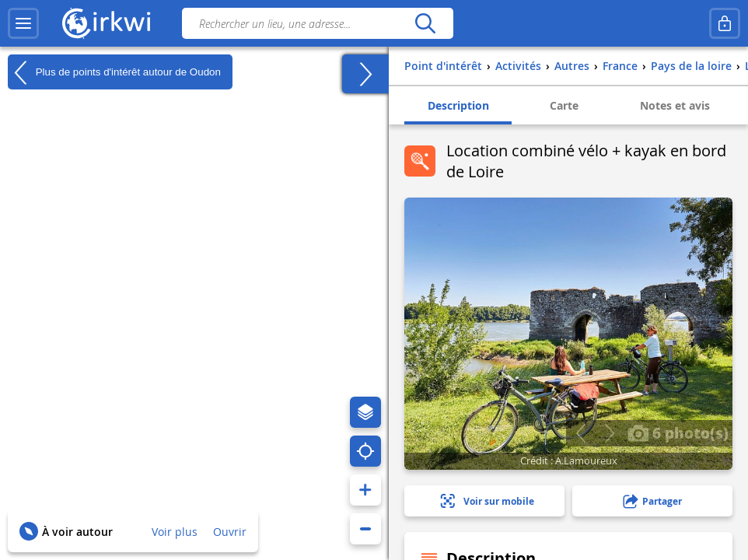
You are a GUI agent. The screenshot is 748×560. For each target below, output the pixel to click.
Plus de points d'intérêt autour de (114, 72)
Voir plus (175, 532)
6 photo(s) (678, 432)
